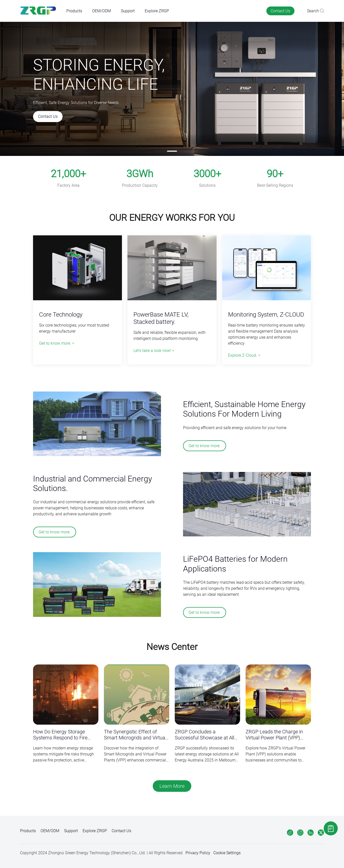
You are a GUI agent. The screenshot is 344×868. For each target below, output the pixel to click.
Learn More (172, 786)
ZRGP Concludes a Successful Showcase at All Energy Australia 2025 (204, 735)
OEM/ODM (102, 11)
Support (128, 11)
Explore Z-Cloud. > (244, 355)
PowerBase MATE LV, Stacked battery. (161, 318)
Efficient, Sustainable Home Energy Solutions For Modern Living (244, 409)
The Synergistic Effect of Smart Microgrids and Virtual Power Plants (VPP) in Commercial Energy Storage (135, 735)
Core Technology (61, 315)
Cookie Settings (227, 853)
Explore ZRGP (157, 11)
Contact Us (280, 11)
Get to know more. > (57, 343)
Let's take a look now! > (154, 351)
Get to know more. (205, 446)
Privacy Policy (198, 853)
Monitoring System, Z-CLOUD (266, 315)
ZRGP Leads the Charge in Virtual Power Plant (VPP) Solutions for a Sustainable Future (275, 735)
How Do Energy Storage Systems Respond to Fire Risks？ (60, 735)
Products (74, 11)
